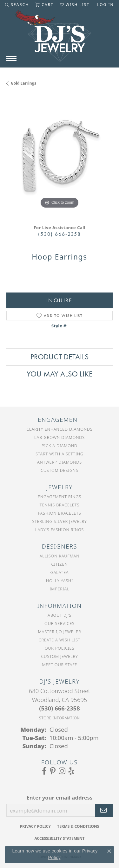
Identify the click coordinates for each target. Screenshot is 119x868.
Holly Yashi (60, 581)
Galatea (60, 572)
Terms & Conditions (78, 826)
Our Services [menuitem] (60, 623)
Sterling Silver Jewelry (59, 521)
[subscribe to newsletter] (104, 810)
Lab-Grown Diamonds (60, 437)
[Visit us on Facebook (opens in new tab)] (44, 771)
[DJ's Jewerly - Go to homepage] (60, 39)
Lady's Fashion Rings (60, 530)
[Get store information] (60, 718)
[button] (17, 5)
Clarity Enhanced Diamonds (59, 429)
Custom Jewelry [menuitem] (59, 656)
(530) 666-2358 (60, 234)
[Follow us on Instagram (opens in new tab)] (62, 771)
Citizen (59, 564)
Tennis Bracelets (60, 505)
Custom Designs (60, 470)
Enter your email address (59, 797)
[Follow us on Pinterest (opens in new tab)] (53, 771)
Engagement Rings (60, 497)
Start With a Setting (60, 454)
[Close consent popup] (109, 851)
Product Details (60, 357)
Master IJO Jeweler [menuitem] (60, 632)
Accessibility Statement (60, 838)
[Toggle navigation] (11, 58)
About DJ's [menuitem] (60, 615)
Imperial (59, 589)
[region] (60, 157)
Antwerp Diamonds (60, 462)
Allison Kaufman (60, 556)
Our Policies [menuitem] (60, 648)
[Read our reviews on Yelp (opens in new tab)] (71, 771)
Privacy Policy (35, 826)
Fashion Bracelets (59, 513)
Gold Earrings (23, 83)
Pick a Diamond (60, 446)
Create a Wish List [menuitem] (60, 640)
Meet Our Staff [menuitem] (59, 665)
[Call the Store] (59, 708)
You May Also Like (60, 374)
